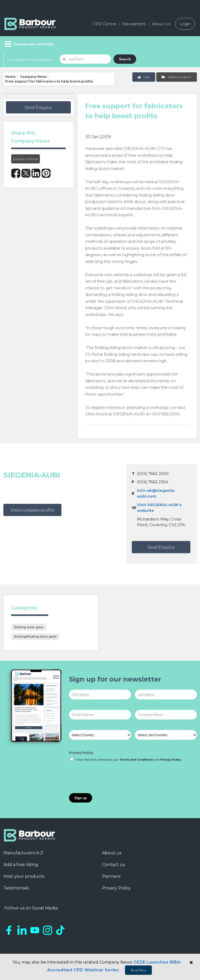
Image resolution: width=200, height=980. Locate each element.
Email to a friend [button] (25, 159)
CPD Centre (104, 24)
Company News (33, 77)
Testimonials (16, 888)
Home (10, 77)
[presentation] (109, 778)
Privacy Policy (81, 753)
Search (125, 59)
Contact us (113, 865)
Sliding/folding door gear (35, 637)
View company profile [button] (32, 510)
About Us (161, 24)
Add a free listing (21, 865)
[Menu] (29, 44)
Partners (111, 876)
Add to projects (176, 77)
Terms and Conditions (136, 760)
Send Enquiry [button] (38, 107)
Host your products (24, 876)
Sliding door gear (29, 627)
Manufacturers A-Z (23, 853)
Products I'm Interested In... (32, 60)
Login (185, 24)
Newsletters (134, 24)
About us (112, 853)
